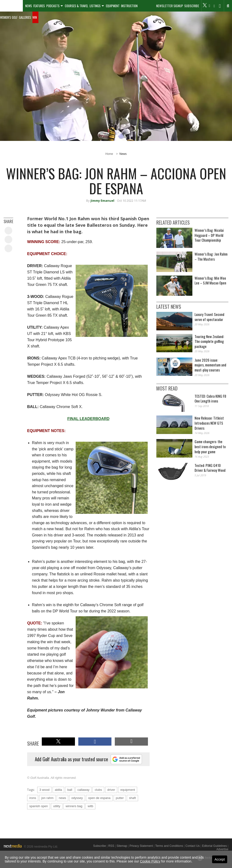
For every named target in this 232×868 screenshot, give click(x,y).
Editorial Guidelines (214, 846)
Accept (220, 859)
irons (33, 798)
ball (70, 790)
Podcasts (53, 6)
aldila (58, 790)
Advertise (222, 849)
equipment (128, 790)
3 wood (44, 790)
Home (109, 154)
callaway (84, 790)
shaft (132, 798)
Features (39, 6)
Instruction (129, 6)
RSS (111, 846)
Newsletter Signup (170, 6)
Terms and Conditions (169, 846)
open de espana (99, 798)
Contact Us (192, 846)
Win (35, 17)
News (29, 6)
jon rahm (47, 798)
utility (57, 806)
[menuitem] (11, 6)
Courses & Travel (76, 6)
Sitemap (122, 846)
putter (120, 798)
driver (111, 790)
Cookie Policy (150, 861)
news (62, 798)
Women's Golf (9, 17)
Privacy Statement (141, 846)
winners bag (74, 806)
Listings (95, 6)
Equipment (113, 6)
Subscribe (192, 6)
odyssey (77, 798)
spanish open (39, 806)
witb (90, 806)
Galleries (25, 17)
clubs (98, 790)
